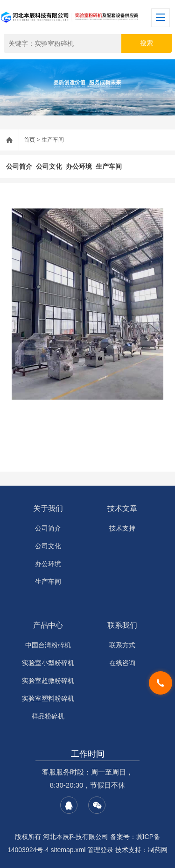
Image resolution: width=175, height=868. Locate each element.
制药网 (158, 850)
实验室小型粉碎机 (48, 663)
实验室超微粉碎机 (48, 681)
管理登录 (100, 850)
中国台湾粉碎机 (48, 645)
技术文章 (122, 508)
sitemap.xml (68, 850)
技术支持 (122, 528)
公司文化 (49, 166)
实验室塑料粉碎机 (48, 698)
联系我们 (122, 625)
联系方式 (122, 645)
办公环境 (79, 166)
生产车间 (109, 166)
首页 (29, 140)
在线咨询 (122, 663)
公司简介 (19, 166)
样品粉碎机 (48, 716)
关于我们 (48, 508)
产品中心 (48, 625)
